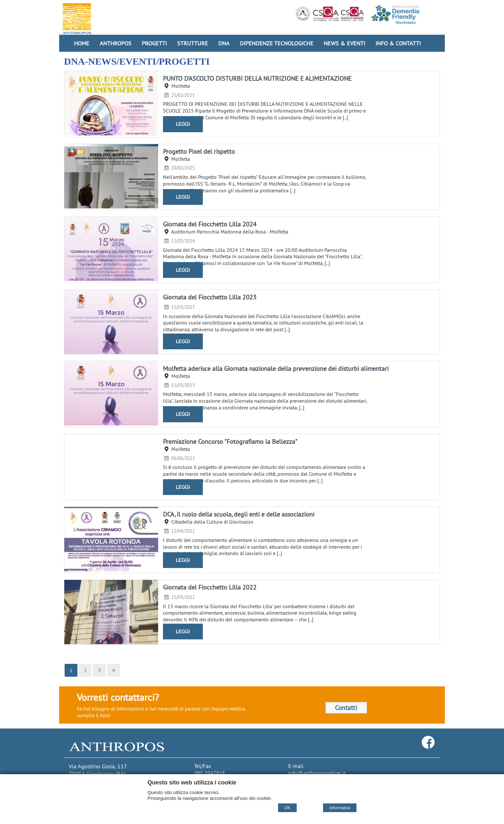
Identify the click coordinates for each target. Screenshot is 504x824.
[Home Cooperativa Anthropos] (77, 19)
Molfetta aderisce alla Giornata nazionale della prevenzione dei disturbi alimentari (276, 368)
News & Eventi (344, 43)
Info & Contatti (398, 43)
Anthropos (116, 43)
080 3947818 (209, 773)
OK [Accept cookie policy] (288, 808)
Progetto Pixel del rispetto (199, 151)
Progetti (154, 43)
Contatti (346, 708)
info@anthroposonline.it (317, 773)
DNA (224, 43)
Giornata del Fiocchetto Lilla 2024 (210, 224)
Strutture (193, 43)
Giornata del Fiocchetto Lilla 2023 (210, 297)
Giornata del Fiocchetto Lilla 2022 (210, 587)
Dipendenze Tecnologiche (277, 43)
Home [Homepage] (82, 43)
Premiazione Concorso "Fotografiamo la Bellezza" (230, 441)
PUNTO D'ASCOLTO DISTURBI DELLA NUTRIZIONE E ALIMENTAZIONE (257, 78)
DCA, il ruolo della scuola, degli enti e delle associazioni (239, 514)
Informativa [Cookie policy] (340, 808)
